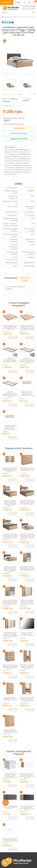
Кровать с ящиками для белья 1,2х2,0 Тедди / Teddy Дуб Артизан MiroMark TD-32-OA (27, 502)
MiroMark (30, 188)
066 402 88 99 (29, 7)
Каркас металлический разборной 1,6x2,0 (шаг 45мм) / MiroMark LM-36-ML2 (10, 394)
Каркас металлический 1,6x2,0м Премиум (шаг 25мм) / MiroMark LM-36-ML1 (27, 361)
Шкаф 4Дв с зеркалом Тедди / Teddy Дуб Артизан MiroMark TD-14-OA (27, 699)
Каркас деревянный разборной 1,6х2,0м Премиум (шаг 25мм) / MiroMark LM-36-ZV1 (27, 327)
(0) (21, 94)
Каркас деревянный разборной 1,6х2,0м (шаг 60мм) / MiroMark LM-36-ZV (10, 327)
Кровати (21, 17)
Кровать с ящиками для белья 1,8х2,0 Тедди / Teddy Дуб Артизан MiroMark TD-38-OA (10, 569)
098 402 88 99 (29, 9)
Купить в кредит (19, 134)
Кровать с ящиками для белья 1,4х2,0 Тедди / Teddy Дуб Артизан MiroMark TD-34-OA (10, 536)
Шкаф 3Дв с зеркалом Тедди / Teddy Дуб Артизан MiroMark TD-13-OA (27, 667)
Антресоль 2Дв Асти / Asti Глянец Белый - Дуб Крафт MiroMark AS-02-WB (27, 776)
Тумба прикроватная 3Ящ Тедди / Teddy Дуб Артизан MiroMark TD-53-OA (10, 667)
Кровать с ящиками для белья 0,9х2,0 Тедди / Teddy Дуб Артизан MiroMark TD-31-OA (10, 503)
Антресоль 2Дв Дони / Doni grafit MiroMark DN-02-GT (10, 807)
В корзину (19, 128)
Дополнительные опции (13, 124)
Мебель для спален (10, 17)
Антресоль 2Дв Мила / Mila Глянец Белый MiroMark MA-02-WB (10, 840)
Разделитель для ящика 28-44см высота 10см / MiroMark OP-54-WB (27, 394)
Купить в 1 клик (19, 139)
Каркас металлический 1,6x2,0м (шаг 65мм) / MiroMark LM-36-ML (10, 360)
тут (18, 174)
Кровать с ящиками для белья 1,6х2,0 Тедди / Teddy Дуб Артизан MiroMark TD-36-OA (27, 536)
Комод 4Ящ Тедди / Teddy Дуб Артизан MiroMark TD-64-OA (27, 469)
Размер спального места (14, 118)
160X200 (7, 120)
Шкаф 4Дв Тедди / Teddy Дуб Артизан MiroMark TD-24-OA (10, 731)
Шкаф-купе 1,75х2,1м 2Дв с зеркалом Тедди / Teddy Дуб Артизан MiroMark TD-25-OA (27, 568)
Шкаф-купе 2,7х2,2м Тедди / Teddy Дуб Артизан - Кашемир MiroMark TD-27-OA (27, 602)
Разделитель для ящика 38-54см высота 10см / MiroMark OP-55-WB (10, 427)
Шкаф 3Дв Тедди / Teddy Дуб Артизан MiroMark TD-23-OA (10, 699)
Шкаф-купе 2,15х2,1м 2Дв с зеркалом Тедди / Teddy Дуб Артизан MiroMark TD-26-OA (10, 602)
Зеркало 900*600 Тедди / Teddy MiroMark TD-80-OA (27, 634)
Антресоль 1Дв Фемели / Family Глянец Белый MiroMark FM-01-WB (10, 776)
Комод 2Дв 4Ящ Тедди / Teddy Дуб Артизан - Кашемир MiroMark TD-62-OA (10, 470)
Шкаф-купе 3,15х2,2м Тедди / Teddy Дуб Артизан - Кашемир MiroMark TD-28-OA (10, 634)
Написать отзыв (25, 279)
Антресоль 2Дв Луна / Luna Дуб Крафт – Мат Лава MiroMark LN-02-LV (27, 808)
